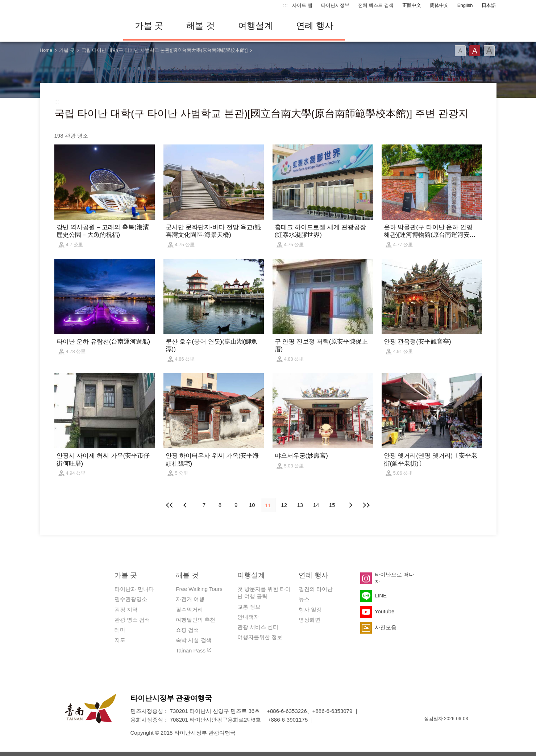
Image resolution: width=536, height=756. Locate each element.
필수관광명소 (131, 599)
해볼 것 (201, 26)
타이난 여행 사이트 (76, 26)
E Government (429, 732)
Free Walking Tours (199, 589)
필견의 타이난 (316, 589)
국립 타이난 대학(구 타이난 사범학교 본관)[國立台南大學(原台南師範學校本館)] (165, 50)
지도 (120, 640)
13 (300, 505)
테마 (120, 630)
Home (46, 50)
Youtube (385, 611)
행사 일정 (310, 610)
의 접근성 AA (455, 732)
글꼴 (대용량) (489, 51)
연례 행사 (315, 26)
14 (316, 505)
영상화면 (309, 620)
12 (284, 505)
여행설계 (255, 26)
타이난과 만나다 (134, 589)
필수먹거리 (189, 610)
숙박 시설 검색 (194, 640)
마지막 (366, 505)
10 (252, 505)
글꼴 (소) (460, 51)
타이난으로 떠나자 (394, 578)
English (465, 5)
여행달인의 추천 (196, 620)
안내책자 (248, 617)
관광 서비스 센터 (258, 627)
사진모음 (386, 627)
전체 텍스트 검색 (376, 5)
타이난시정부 (335, 5)
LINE (381, 595)
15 (332, 505)
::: (285, 5)
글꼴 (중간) (475, 51)
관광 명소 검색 (132, 620)
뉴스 (304, 599)
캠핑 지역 (126, 610)
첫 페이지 (170, 505)
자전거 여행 (190, 599)
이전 (186, 505)
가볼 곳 (149, 26)
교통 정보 (249, 607)
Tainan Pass (191, 650)
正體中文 (412, 5)
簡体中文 (439, 5)
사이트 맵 (302, 5)
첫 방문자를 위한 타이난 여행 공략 (264, 593)
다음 (350, 505)
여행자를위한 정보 (260, 637)
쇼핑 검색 (187, 630)
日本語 (489, 5)
